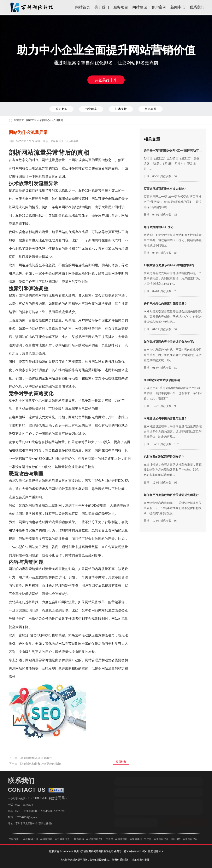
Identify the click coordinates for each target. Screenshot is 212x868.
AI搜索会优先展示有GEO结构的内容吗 (169, 265)
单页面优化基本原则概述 (36, 758)
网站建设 (140, 7)
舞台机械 (79, 841)
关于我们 (102, 7)
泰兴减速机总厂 (63, 841)
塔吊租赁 (176, 841)
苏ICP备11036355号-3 (136, 851)
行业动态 (91, 109)
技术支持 (121, 109)
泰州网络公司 (31, 841)
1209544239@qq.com (25, 817)
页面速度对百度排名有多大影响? (165, 189)
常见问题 (151, 109)
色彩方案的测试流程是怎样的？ (164, 457)
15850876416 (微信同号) (46, 798)
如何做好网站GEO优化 (158, 227)
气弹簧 (109, 841)
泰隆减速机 (46, 841)
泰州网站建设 (190, 841)
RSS (161, 851)
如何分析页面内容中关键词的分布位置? (169, 342)
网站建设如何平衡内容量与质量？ (165, 419)
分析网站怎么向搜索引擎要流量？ (165, 304)
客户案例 (159, 7)
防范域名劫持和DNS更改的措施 (41, 764)
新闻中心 (178, 7)
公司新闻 (61, 109)
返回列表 (121, 762)
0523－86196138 (23, 805)
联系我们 (197, 7)
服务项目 (121, 7)
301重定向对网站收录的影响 (162, 380)
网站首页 (83, 7)
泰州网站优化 (161, 841)
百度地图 (153, 851)
